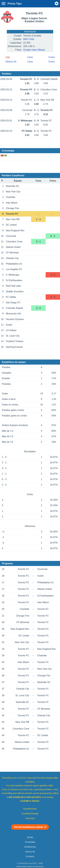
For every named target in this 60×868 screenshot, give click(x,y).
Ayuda (30, 837)
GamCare (30, 818)
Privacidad (30, 842)
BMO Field (29, 39)
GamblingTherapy (30, 814)
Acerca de (30, 852)
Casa (30, 57)
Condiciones (30, 847)
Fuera (52, 57)
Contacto (30, 856)
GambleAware (30, 809)
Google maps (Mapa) (34, 50)
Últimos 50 (11, 62)
